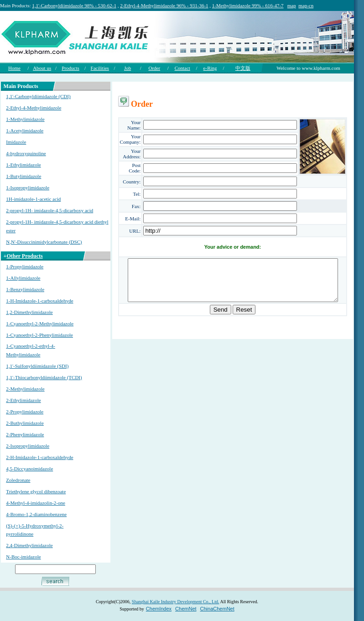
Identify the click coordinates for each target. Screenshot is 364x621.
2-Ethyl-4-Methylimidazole (33, 108)
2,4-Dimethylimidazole (29, 545)
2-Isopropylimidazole (27, 446)
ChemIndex (159, 609)
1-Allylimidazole (23, 278)
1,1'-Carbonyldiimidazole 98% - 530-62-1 (74, 5)
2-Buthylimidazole (24, 423)
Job (127, 68)
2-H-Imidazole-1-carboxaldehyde (39, 457)
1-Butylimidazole (23, 176)
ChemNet (186, 609)
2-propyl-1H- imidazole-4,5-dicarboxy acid (49, 210)
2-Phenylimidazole (24, 434)
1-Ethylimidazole (23, 165)
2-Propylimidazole (24, 412)
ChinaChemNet (217, 609)
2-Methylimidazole (25, 389)
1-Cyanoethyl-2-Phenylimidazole (39, 335)
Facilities (100, 68)
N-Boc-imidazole (23, 557)
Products (70, 68)
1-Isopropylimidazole (27, 188)
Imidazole (16, 142)
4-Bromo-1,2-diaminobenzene (36, 514)
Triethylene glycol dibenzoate (35, 491)
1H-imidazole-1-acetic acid (33, 199)
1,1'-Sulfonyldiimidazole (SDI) (37, 366)
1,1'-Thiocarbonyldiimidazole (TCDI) (43, 377)
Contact (182, 68)
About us (42, 68)
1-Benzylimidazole (25, 289)
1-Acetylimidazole (24, 130)
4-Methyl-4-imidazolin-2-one (35, 503)
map (292, 5)
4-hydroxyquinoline (25, 153)
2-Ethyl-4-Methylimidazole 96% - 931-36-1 (164, 5)
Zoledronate (18, 480)
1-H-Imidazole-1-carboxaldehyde (39, 301)
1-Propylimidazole (24, 266)
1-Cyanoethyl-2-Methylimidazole (39, 324)
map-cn (306, 5)
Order (154, 68)
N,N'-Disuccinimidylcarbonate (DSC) (43, 242)
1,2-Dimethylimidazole (29, 312)
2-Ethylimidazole (23, 400)
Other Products (24, 256)
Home (14, 68)
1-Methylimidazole (25, 119)
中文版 (243, 68)
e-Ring (210, 68)
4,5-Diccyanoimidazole (29, 469)
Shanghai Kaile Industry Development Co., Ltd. (176, 602)
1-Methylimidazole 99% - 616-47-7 (248, 5)
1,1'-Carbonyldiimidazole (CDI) (38, 96)
